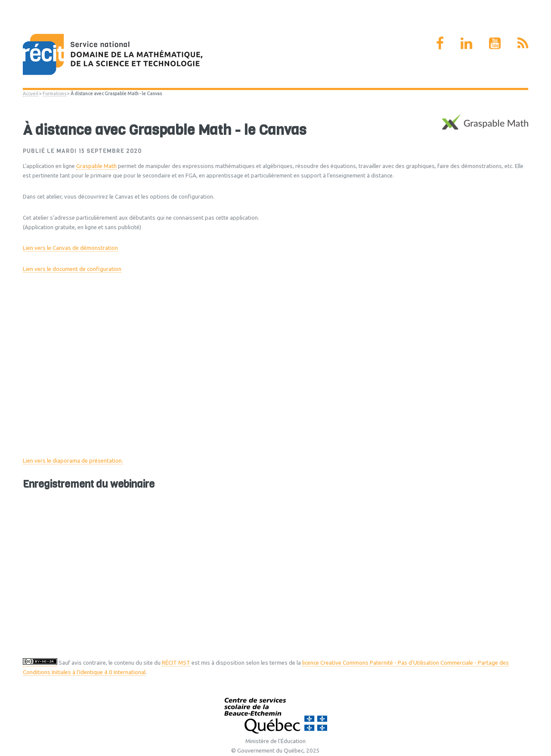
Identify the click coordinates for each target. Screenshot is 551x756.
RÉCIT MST (176, 663)
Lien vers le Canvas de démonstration (70, 248)
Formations (54, 93)
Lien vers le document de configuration (72, 269)
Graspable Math (96, 166)
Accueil (31, 93)
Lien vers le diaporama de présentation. (73, 461)
